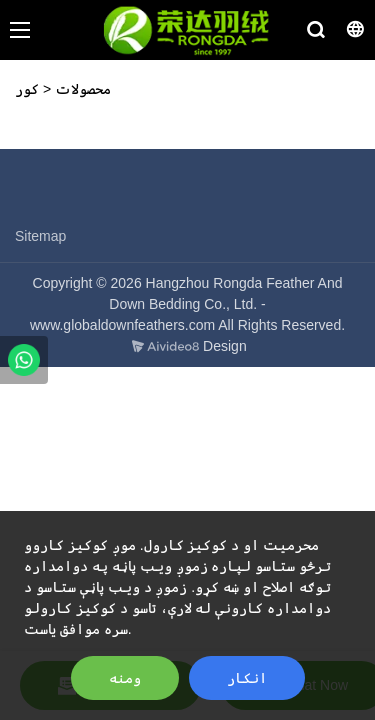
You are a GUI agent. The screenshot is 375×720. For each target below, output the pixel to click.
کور (27, 89)
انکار (247, 678)
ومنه (125, 678)
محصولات (83, 89)
